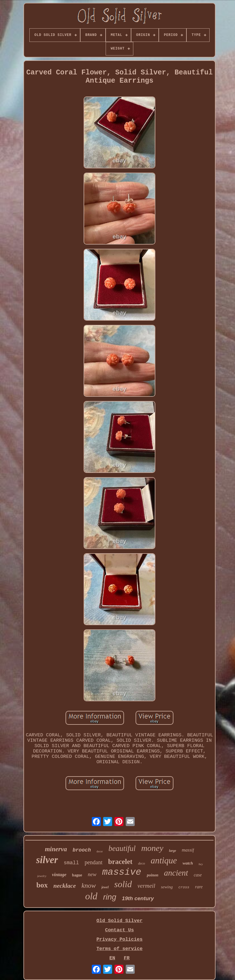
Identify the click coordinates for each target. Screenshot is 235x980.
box (42, 885)
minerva (56, 849)
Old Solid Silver (119, 921)
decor (100, 851)
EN (112, 958)
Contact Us (119, 930)
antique (164, 860)
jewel (105, 887)
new (92, 874)
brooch (82, 850)
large (172, 851)
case (198, 875)
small (71, 863)
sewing (167, 887)
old (91, 896)
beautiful (122, 848)
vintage (59, 875)
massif (188, 850)
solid (123, 884)
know (89, 885)
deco (142, 863)
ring (110, 897)
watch (188, 863)
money (152, 848)
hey (201, 864)
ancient (176, 873)
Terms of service (119, 949)
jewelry (42, 876)
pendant (93, 862)
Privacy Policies (119, 939)
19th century (138, 898)
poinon (153, 875)
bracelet (120, 862)
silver (47, 860)
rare (199, 887)
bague (77, 875)
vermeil (146, 886)
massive (122, 872)
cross (184, 887)
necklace (65, 886)
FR (127, 958)
